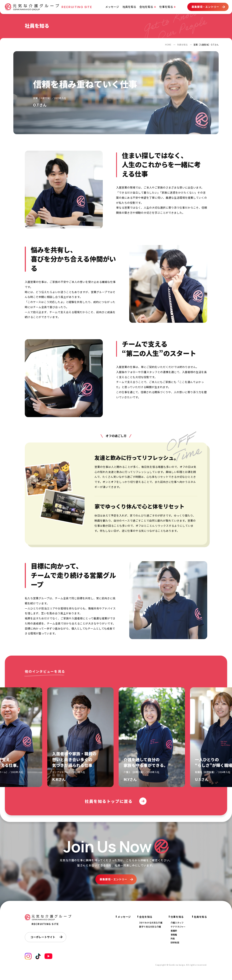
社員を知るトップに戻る (116, 801)
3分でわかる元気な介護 (151, 923)
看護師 (174, 931)
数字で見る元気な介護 (150, 927)
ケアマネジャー (178, 927)
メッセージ (112, 7)
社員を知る (129, 7)
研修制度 (175, 942)
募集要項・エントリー (208, 7)
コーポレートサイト (46, 937)
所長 (173, 938)
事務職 (174, 935)
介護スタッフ (177, 923)
